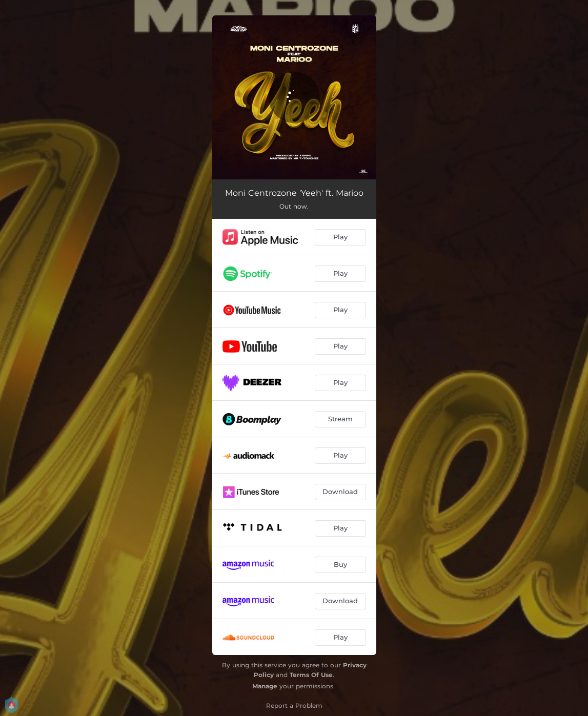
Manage (265, 686)
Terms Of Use (311, 675)
